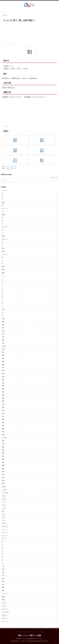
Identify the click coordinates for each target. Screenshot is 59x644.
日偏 (3, 398)
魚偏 (3, 484)
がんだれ (4, 523)
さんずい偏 (5, 493)
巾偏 (3, 358)
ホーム (17, 632)
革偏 (3, 380)
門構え (4, 600)
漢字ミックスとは (24, 632)
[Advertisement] (29, 33)
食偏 (3, 340)
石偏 (3, 407)
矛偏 (3, 371)
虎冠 (3, 591)
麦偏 (3, 251)
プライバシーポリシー (33, 632)
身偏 (3, 377)
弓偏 (3, 413)
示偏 (3, 478)
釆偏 (3, 267)
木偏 (3, 322)
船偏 (3, 429)
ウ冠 (3, 566)
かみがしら (5, 618)
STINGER (46, 641)
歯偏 (3, 395)
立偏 (3, 349)
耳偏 (3, 389)
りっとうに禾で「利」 (12, 166)
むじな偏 (4, 438)
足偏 (3, 392)
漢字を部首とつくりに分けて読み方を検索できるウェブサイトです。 (30, 639)
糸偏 (3, 355)
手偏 (3, 325)
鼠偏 (3, 468)
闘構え (4, 215)
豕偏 (3, 202)
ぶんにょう (5, 239)
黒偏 (3, 270)
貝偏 (3, 343)
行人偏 (4, 346)
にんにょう (5, 190)
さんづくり (5, 594)
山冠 (3, 584)
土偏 (3, 462)
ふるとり (4, 508)
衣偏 (3, 374)
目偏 (3, 386)
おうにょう (5, 254)
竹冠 (3, 575)
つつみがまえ (5, 612)
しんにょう (5, 529)
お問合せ (42, 632)
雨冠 (3, 578)
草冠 (3, 581)
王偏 (3, 481)
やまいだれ (5, 526)
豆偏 (3, 319)
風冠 (3, 588)
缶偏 (3, 367)
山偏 (3, 404)
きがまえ (4, 606)
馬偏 (3, 447)
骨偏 (3, 410)
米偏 (3, 432)
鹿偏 (3, 453)
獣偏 (3, 435)
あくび (4, 520)
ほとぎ (4, 505)
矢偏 (3, 426)
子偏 (3, 474)
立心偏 (4, 487)
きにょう (4, 539)
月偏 (3, 328)
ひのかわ (4, 603)
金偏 (3, 334)
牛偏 (3, 444)
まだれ (4, 517)
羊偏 (3, 450)
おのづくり (5, 227)
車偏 (3, 441)
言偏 (3, 352)
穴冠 (3, 572)
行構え (4, 236)
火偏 (3, 331)
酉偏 (3, 465)
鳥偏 (3, 456)
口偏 (3, 383)
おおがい (4, 496)
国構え (4, 597)
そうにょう (5, 533)
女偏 (3, 471)
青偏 (3, 248)
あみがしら (5, 615)
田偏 (3, 401)
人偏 (3, 337)
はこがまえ (5, 609)
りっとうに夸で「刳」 (12, 168)
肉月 (3, 511)
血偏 (3, 273)
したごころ (5, 621)
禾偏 (3, 361)
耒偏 (3, 419)
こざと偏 (4, 490)
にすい (4, 514)
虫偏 (3, 459)
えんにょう (5, 536)
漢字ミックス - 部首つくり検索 (29, 635)
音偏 (3, 309)
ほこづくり (5, 208)
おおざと (4, 499)
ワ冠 (3, 569)
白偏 (3, 422)
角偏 (3, 364)
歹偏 (3, 416)
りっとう (5, 126)
